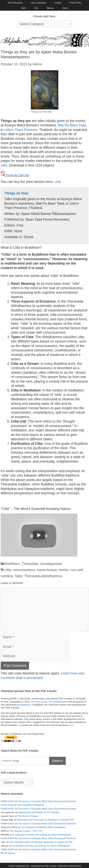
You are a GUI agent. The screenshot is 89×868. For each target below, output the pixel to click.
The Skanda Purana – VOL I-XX (26, 831)
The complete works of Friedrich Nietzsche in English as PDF (41, 842)
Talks (19, 576)
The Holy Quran (39, 702)
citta (4, 165)
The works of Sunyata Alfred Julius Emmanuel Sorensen (47, 801)
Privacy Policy (76, 3)
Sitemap (50, 8)
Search (65, 8)
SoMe (23, 8)
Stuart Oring (7, 805)
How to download (39, 3)
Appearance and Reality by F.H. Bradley (39, 812)
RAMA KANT (8, 801)
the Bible (25, 702)
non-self (77, 570)
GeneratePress (74, 866)
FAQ (36, 8)
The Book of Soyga (28, 816)
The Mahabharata (58, 702)
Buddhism (12, 564)
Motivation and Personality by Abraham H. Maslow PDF (46, 820)
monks (64, 570)
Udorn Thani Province (21, 130)
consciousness (24, 570)
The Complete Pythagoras (31, 805)
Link (58, 182)
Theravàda (30, 564)
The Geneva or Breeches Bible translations (43, 827)
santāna (7, 576)
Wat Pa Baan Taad (72, 125)
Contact (58, 3)
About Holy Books (15, 3)
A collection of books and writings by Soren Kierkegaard (42, 835)
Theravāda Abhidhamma (43, 576)
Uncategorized (51, 564)
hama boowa (47, 570)
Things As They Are (17, 175)
